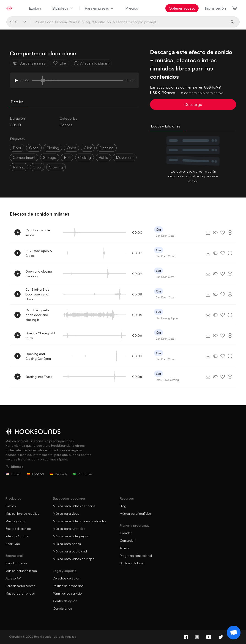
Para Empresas (16, 563)
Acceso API (13, 578)
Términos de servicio (67, 593)
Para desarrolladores (20, 586)
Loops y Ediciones (166, 126)
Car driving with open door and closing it (37, 315)
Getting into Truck (39, 377)
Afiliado (125, 548)
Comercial (127, 540)
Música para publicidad (70, 551)
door (17, 148)
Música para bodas (67, 544)
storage (50, 157)
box (67, 157)
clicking (85, 157)
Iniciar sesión (215, 8)
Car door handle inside (38, 233)
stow (37, 167)
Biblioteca (63, 8)
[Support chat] (234, 633)
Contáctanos (62, 608)
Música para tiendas (20, 593)
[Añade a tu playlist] (230, 233)
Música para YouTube (135, 513)
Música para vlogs (66, 513)
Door (164, 236)
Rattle (103, 157)
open (71, 148)
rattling (19, 167)
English (13, 474)
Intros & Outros (17, 536)
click (88, 148)
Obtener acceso (182, 8)
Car (159, 229)
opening (107, 148)
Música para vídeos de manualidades (79, 521)
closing (53, 148)
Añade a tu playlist (91, 63)
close (34, 148)
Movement (125, 157)
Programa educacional (136, 556)
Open (175, 318)
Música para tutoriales (69, 529)
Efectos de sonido (18, 529)
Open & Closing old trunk (40, 336)
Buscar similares (29, 63)
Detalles (17, 102)
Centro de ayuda (65, 601)
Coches (66, 125)
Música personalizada (21, 571)
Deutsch (58, 474)
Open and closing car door (39, 274)
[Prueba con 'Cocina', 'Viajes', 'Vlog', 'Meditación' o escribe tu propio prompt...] (128, 22)
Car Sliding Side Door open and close (37, 294)
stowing (56, 167)
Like (60, 63)
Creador (126, 533)
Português (82, 474)
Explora (35, 8)
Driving (166, 318)
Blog (123, 506)
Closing (175, 380)
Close (171, 236)
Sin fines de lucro (132, 563)
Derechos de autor (66, 578)
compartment (24, 157)
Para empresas (100, 8)
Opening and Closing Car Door (38, 356)
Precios (132, 8)
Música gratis (15, 521)
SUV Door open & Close (39, 253)
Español (35, 474)
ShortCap (13, 544)
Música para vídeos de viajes (74, 559)
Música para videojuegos (71, 536)
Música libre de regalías (22, 513)
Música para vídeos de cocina (74, 506)
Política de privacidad (68, 586)
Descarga (193, 104)
